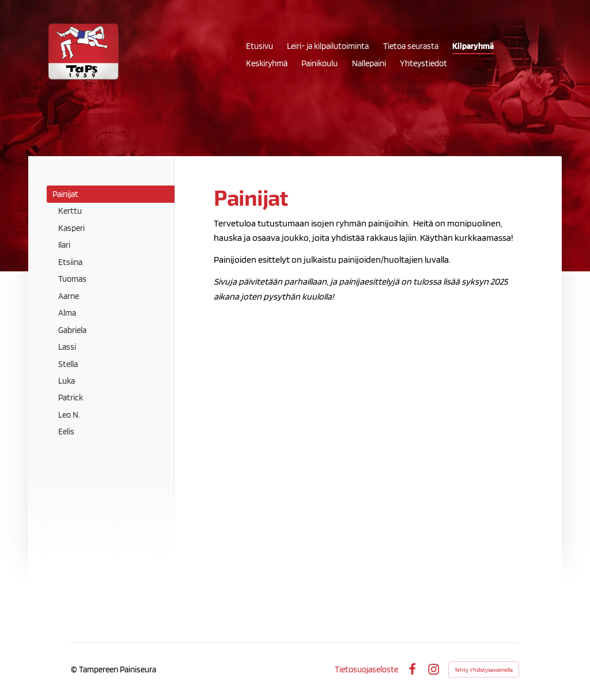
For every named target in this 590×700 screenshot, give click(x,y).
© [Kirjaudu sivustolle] (75, 669)
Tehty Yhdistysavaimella (484, 669)
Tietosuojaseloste (366, 669)
